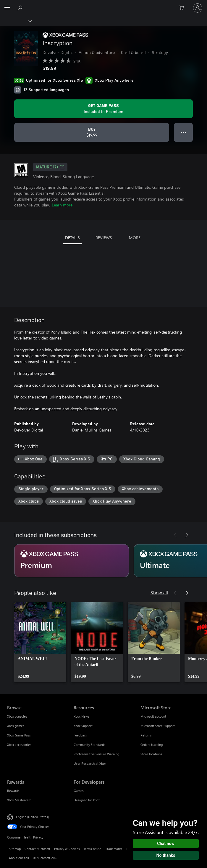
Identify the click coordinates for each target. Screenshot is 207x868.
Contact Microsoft (37, 849)
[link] (40, 642)
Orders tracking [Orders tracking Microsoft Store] (152, 745)
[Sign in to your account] (198, 8)
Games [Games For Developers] (79, 791)
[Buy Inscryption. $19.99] (92, 132)
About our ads (19, 858)
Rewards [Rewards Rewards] (13, 791)
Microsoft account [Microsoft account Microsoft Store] (153, 716)
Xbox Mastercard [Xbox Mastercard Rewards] (19, 800)
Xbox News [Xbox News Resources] (81, 716)
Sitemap (15, 849)
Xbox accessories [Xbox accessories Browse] (19, 745)
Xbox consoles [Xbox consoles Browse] (17, 716)
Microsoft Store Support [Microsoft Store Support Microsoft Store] (158, 726)
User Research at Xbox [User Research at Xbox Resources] (90, 763)
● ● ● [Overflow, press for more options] (183, 132)
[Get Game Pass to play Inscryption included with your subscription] (103, 109)
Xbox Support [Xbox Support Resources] (83, 726)
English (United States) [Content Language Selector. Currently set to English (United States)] (32, 817)
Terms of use (93, 849)
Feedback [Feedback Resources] (80, 735)
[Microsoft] (103, 4)
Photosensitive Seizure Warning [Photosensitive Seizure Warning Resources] (96, 754)
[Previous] (175, 535)
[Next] (187, 535)
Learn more (62, 205)
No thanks (166, 855)
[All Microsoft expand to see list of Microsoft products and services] (7, 8)
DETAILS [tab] (72, 238)
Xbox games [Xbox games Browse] (16, 726)
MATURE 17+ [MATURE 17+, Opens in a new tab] (50, 167)
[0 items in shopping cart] (183, 8)
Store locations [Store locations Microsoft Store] (151, 754)
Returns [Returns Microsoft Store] (146, 735)
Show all (159, 592)
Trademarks (114, 849)
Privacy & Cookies (67, 849)
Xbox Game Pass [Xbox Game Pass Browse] (19, 735)
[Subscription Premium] (72, 561)
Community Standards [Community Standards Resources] (89, 745)
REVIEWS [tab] (104, 238)
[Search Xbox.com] (21, 8)
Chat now (166, 844)
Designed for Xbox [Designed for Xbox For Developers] (87, 800)
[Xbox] (16, 21)
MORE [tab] (135, 238)
